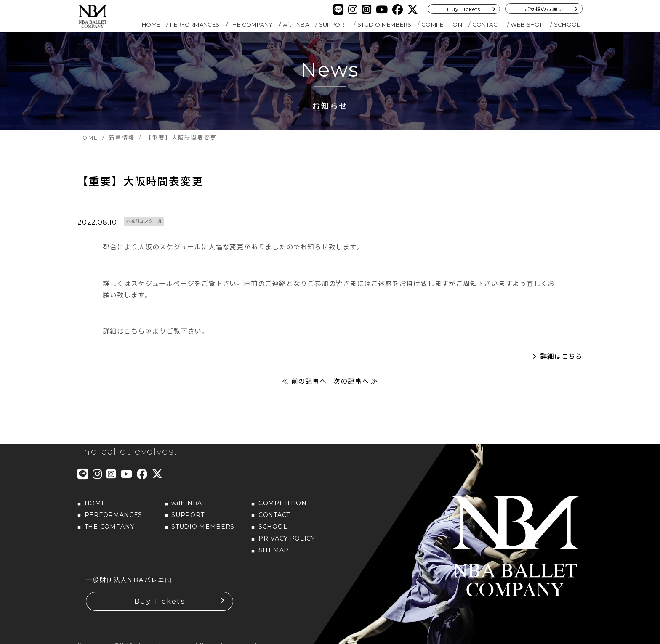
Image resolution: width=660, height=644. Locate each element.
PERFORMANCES (195, 24)
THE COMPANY (251, 24)
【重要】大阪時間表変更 (141, 183)
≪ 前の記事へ (304, 383)
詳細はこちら (561, 359)
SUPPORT (333, 24)
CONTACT (487, 24)
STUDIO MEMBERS (385, 24)
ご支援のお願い (544, 9)
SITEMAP (274, 552)
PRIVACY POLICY (287, 541)
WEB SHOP (527, 24)
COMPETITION (442, 24)
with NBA (296, 24)
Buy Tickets (464, 9)
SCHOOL (567, 24)
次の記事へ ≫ (356, 383)
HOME (151, 24)
